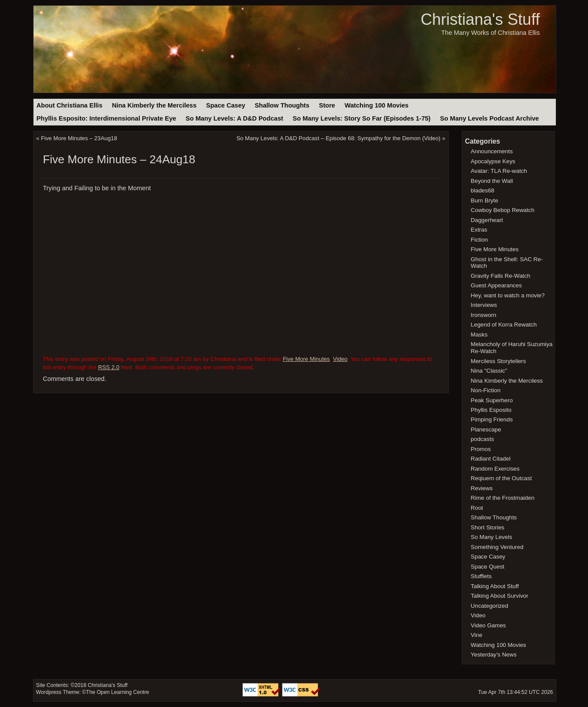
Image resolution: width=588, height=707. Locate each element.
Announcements (492, 151)
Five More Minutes (306, 359)
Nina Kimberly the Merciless (154, 105)
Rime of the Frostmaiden (503, 498)
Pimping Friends (492, 419)
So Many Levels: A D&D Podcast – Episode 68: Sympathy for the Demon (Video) (338, 138)
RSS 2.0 (109, 367)
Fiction (479, 240)
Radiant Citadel (491, 459)
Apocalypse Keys (493, 161)
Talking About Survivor (500, 596)
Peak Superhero (492, 400)
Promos (481, 449)
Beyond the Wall (492, 181)
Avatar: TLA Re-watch (499, 171)
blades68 (483, 190)
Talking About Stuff (495, 586)
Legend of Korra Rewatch (504, 325)
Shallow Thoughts (282, 105)
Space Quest (488, 567)
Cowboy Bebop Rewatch (503, 210)
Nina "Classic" (489, 371)
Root (477, 508)
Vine (477, 635)
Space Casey (225, 105)
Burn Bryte (485, 200)
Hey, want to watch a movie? (508, 295)
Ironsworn (484, 315)
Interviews (484, 305)
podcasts (482, 439)
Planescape (486, 429)
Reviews (482, 488)
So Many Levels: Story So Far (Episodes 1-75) (361, 118)
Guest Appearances (496, 285)
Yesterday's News (494, 655)
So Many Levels (492, 537)
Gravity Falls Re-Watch (501, 276)
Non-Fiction (486, 390)
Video (340, 359)
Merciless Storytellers (499, 361)
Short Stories (488, 527)
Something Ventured (497, 547)
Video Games (489, 625)
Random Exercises (495, 469)
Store (327, 105)
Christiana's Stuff (480, 19)
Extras (479, 230)
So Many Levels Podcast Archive (489, 118)
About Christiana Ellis (69, 105)
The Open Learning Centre (118, 692)
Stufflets (481, 576)
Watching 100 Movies (377, 105)
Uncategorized (490, 606)
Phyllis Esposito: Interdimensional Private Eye (106, 118)
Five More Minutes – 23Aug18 (79, 138)
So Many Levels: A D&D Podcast (234, 118)
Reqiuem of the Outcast (501, 478)
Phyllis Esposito (491, 410)
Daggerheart (487, 220)
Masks (479, 335)
